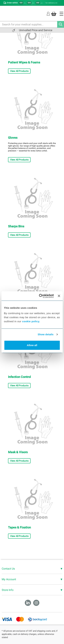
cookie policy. (31, 321)
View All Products (19, 71)
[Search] (61, 24)
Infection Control (19, 377)
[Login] (48, 14)
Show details (46, 334)
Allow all (32, 345)
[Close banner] (59, 296)
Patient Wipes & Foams (24, 62)
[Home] (61, 14)
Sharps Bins (16, 226)
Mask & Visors (18, 452)
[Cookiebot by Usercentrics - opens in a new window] (40, 296)
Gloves (13, 138)
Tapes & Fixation (19, 527)
